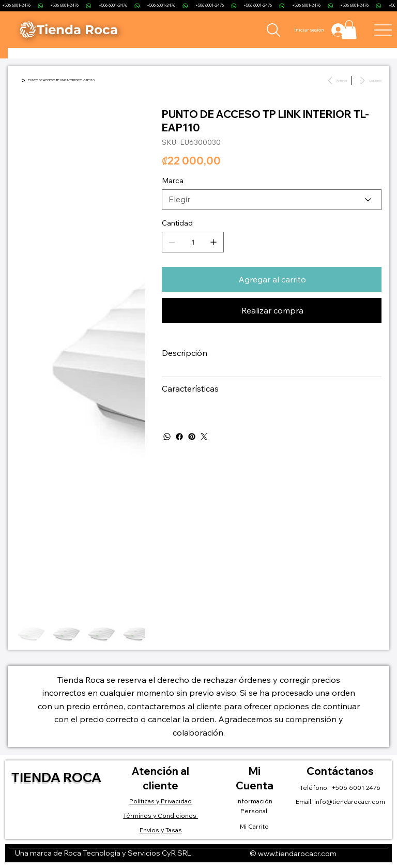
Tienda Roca (56, 777)
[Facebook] (179, 437)
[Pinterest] (192, 437)
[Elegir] (272, 200)
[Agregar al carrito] (272, 279)
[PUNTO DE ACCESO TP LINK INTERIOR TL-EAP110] (61, 80)
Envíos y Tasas (161, 830)
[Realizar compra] (272, 310)
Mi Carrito (254, 826)
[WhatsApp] (167, 437)
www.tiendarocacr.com (297, 854)
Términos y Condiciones (161, 815)
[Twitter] (204, 437)
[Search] (273, 30)
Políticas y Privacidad (161, 801)
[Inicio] (17, 80)
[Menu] (383, 30)
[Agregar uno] (213, 242)
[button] (349, 30)
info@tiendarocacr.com (350, 802)
